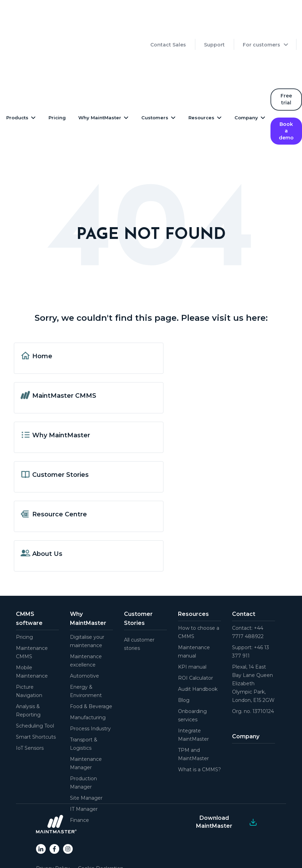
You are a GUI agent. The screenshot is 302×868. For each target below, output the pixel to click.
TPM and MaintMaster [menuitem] (193, 716)
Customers (155, 80)
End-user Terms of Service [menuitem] (68, 839)
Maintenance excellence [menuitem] (86, 623)
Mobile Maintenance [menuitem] (32, 634)
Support (214, 26)
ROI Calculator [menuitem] (196, 640)
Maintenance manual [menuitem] (194, 614)
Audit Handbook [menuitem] (198, 651)
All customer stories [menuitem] (139, 606)
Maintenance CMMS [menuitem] (32, 615)
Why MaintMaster (100, 80)
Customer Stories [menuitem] (138, 581)
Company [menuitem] (246, 699)
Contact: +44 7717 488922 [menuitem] (248, 594)
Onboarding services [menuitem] (192, 678)
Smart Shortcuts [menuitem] (36, 699)
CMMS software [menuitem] (29, 581)
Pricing (57, 80)
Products (17, 80)
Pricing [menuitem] (24, 599)
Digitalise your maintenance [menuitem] (87, 603)
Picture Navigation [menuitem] (29, 653)
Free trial (286, 61)
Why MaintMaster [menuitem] (88, 581)
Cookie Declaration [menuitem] (101, 831)
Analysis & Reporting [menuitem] (28, 673)
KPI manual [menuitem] (192, 629)
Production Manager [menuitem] (83, 745)
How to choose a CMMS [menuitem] (199, 594)
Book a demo (286, 93)
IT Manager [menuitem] (84, 771)
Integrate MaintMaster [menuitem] (193, 697)
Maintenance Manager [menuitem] (86, 725)
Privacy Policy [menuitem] (53, 831)
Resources (201, 80)
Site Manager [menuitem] (86, 760)
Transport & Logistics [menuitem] (84, 706)
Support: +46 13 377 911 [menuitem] (251, 614)
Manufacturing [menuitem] (88, 680)
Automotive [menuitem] (85, 638)
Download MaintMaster (214, 784)
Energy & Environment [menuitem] (86, 653)
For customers (261, 26)
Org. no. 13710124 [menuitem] (253, 673)
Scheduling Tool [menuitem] (35, 688)
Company (246, 80)
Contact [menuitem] (244, 576)
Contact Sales (168, 26)
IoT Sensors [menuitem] (30, 710)
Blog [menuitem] (184, 662)
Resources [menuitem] (193, 576)
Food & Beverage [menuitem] (91, 669)
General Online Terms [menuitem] (62, 847)
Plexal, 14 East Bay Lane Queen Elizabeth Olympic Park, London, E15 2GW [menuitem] (253, 646)
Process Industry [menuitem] (90, 691)
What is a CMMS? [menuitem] (199, 732)
